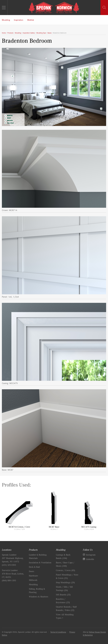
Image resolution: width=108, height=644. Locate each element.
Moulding (6, 20)
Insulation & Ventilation (40, 562)
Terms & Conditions (58, 632)
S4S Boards (63, 595)
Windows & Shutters (39, 597)
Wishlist (31, 20)
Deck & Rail (34, 567)
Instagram (91, 555)
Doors (32, 571)
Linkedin (90, 559)
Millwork (33, 580)
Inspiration (19, 20)
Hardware (33, 576)
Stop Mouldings (65, 582)
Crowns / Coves (65, 570)
